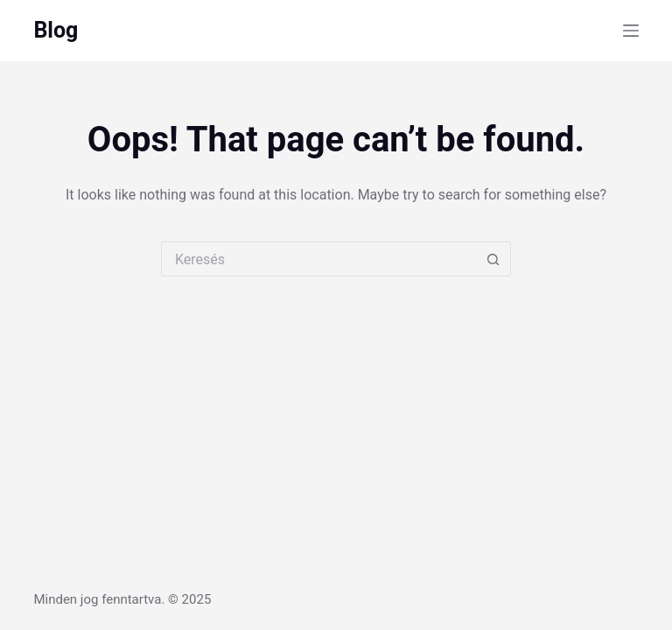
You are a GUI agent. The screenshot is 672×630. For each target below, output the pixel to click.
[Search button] (493, 259)
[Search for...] (318, 259)
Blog (56, 30)
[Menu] (631, 31)
